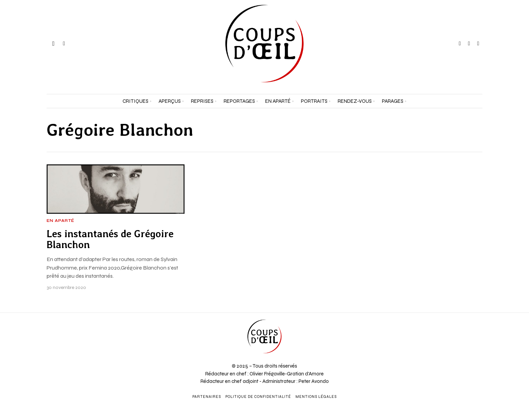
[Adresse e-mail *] (463, 343)
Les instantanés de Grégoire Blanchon (110, 239)
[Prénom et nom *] (463, 318)
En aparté (60, 221)
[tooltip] (460, 44)
